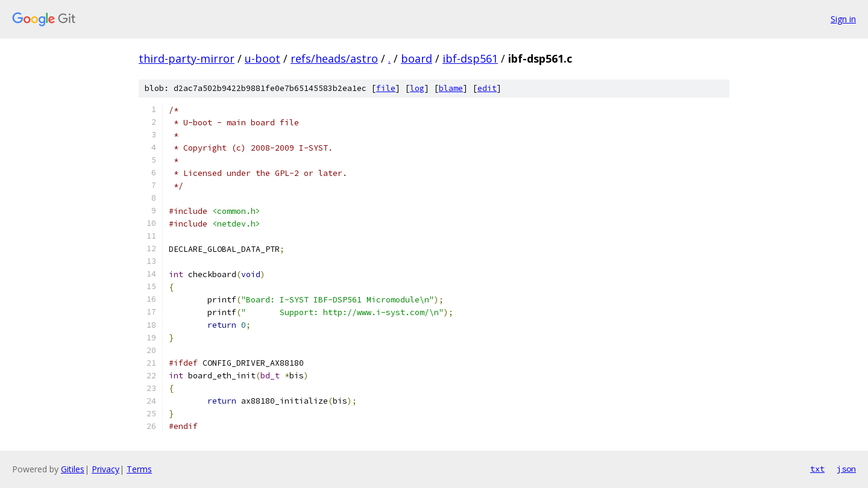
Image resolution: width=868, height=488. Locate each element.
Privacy (105, 469)
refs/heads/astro (334, 58)
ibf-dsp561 (470, 58)
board (417, 58)
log (417, 88)
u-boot (263, 58)
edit (487, 88)
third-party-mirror (187, 58)
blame (451, 88)
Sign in (843, 19)
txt (817, 469)
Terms (139, 469)
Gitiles (73, 469)
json (846, 469)
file (386, 88)
